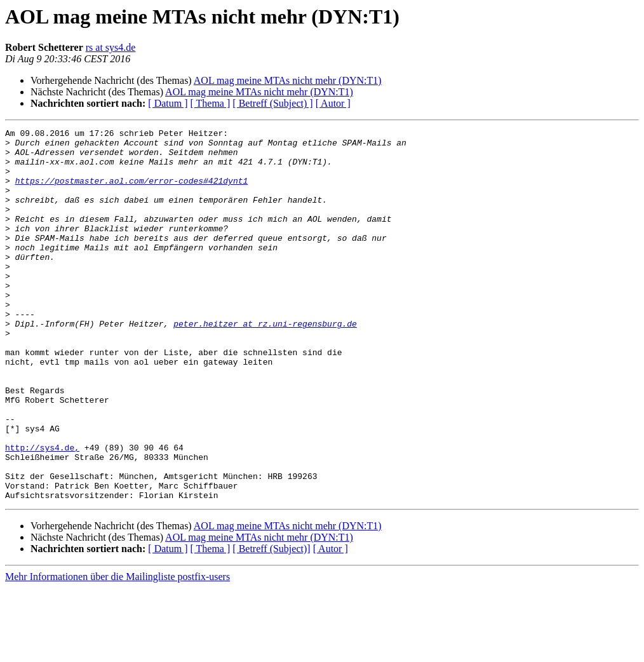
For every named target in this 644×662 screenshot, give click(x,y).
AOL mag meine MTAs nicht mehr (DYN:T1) (288, 80)
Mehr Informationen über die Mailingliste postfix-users (117, 651)
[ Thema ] (211, 103)
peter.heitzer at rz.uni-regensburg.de (265, 363)
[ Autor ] (333, 103)
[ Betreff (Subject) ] (272, 103)
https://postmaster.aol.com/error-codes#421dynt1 (132, 192)
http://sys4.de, (42, 512)
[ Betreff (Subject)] (271, 623)
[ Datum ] (168, 103)
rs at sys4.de (111, 47)
